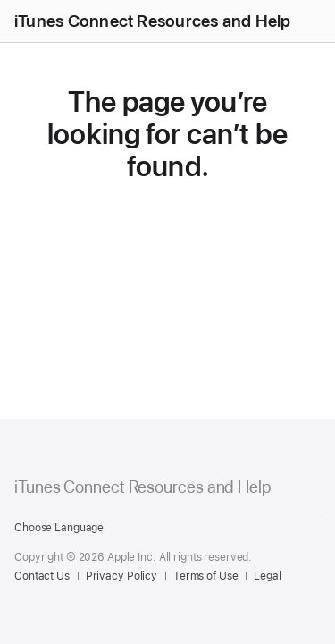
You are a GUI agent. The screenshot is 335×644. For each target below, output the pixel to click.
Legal (267, 576)
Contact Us (42, 576)
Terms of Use (206, 576)
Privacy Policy (121, 576)
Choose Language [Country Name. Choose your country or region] (59, 528)
